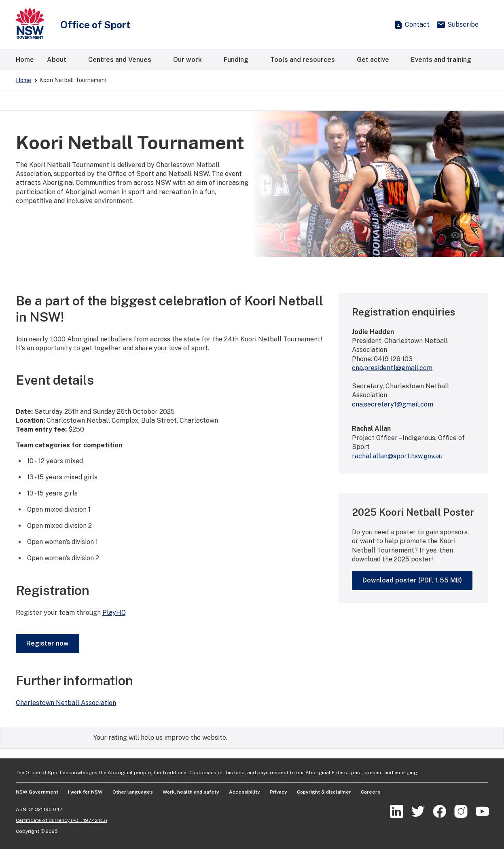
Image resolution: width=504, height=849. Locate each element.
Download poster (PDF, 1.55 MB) (412, 580)
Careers (371, 792)
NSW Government (37, 792)
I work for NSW (85, 792)
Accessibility (245, 792)
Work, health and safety (191, 792)
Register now (48, 643)
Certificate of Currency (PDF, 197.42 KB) (61, 820)
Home (23, 80)
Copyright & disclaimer (324, 792)
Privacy (278, 792)
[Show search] (377, 25)
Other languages (133, 792)
